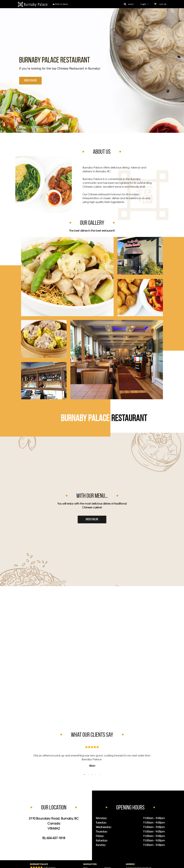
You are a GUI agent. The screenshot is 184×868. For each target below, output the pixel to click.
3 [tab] (92, 775)
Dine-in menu (60, 4)
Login (143, 4)
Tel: (54, 838)
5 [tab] (100, 775)
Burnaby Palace (39, 864)
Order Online (30, 81)
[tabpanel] (92, 755)
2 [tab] (88, 775)
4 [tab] (96, 775)
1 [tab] (84, 775)
